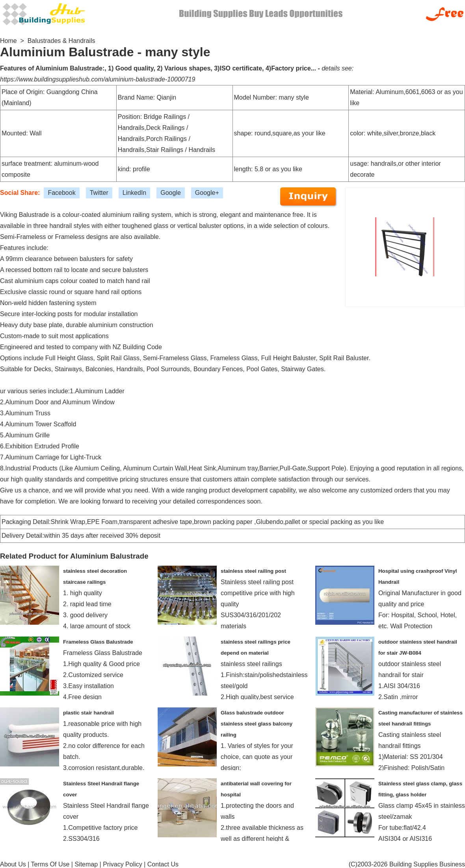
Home (8, 41)
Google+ (207, 193)
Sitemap (86, 864)
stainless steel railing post (253, 571)
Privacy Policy (123, 864)
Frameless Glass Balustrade (98, 642)
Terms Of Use (50, 864)
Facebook (61, 193)
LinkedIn (135, 193)
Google (171, 193)
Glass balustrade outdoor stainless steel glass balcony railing (257, 724)
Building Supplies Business (427, 864)
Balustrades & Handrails (61, 41)
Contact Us (163, 864)
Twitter (99, 193)
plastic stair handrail (88, 713)
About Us (13, 864)
